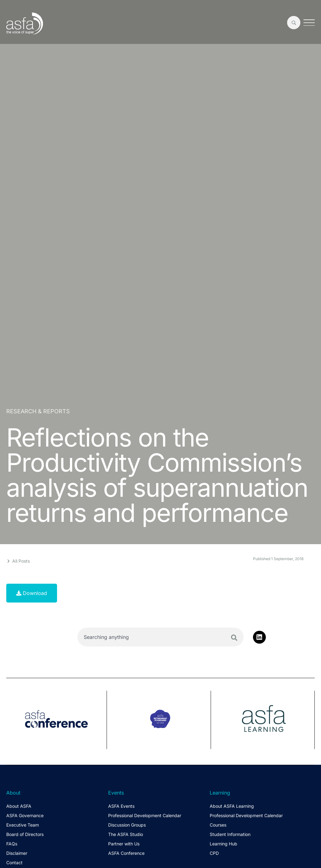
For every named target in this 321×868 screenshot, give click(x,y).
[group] (57, 720)
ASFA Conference (126, 853)
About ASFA (19, 806)
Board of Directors (25, 834)
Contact (14, 863)
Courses (218, 825)
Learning (220, 793)
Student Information (230, 834)
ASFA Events (121, 806)
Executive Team (23, 825)
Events (116, 793)
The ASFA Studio (126, 834)
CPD (214, 853)
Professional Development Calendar (145, 815)
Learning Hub (224, 844)
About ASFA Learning (232, 806)
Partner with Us (124, 844)
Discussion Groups (127, 825)
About (13, 793)
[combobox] (160, 637)
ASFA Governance (25, 815)
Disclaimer (17, 853)
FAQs (12, 844)
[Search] (234, 638)
